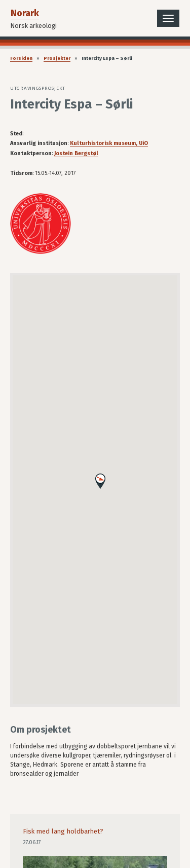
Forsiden (21, 58)
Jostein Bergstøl (76, 153)
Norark (25, 13)
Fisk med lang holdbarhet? (63, 831)
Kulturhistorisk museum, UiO (109, 143)
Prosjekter (57, 58)
